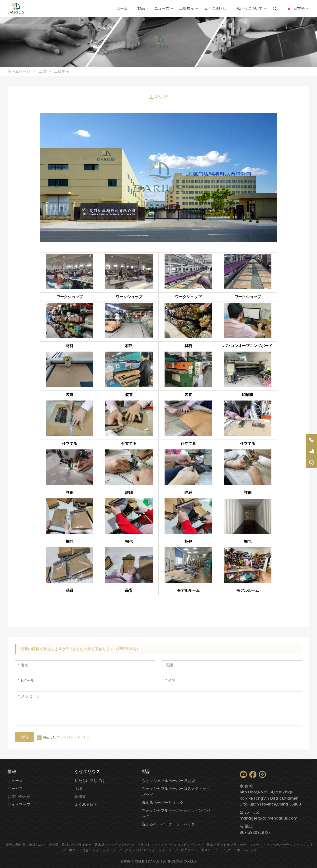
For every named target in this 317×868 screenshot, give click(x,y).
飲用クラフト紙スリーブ (199, 850)
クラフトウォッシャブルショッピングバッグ (170, 845)
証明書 (80, 797)
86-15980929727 (255, 833)
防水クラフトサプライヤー (227, 845)
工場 (42, 72)
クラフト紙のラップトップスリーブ (151, 850)
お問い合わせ (19, 797)
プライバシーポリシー (73, 737)
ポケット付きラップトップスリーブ (95, 850)
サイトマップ (19, 805)
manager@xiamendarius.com (268, 818)
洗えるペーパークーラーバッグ (168, 824)
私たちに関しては (90, 781)
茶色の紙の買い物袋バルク (26, 845)
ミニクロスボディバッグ (239, 850)
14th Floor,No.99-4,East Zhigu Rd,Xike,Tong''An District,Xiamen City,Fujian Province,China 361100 (270, 798)
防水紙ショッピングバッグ (114, 845)
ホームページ (19, 72)
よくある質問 (86, 805)
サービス (15, 789)
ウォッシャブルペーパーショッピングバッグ (176, 814)
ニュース (15, 781)
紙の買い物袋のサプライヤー (70, 845)
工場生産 (62, 72)
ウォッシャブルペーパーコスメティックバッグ (176, 792)
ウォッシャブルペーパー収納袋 (168, 781)
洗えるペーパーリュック (163, 803)
